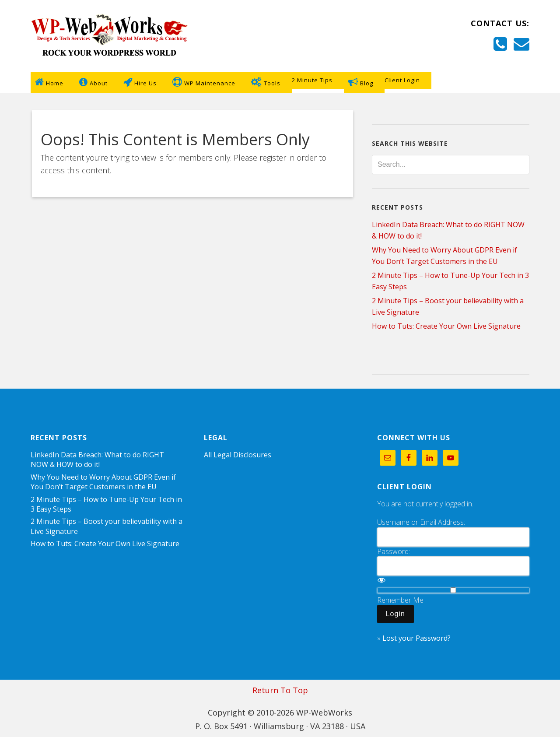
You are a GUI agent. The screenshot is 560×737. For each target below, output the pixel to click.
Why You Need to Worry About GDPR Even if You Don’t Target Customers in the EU (103, 482)
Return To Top (280, 690)
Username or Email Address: (421, 522)
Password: (394, 551)
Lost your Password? (416, 638)
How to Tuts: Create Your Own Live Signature (446, 326)
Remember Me (400, 600)
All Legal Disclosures (238, 455)
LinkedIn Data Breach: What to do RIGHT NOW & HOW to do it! (97, 460)
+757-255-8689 (471, 46)
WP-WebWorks (109, 36)
